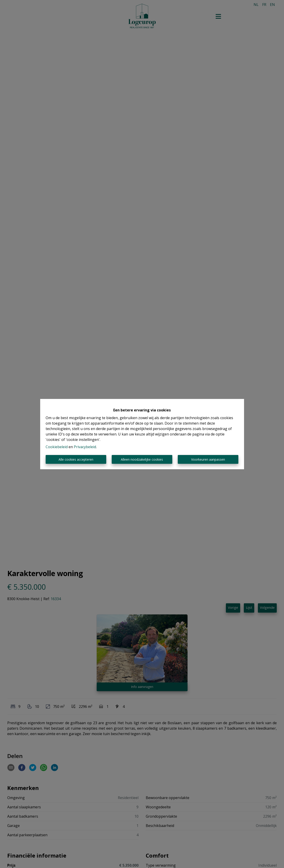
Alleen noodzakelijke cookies (142, 459)
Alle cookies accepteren (76, 459)
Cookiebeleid (57, 447)
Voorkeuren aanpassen (208, 459)
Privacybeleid (85, 447)
